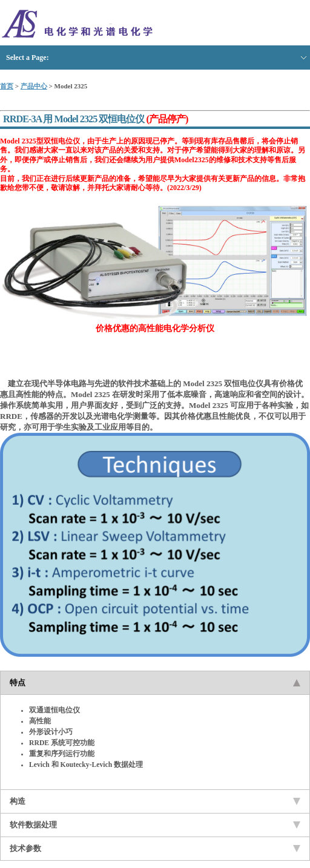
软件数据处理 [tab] (155, 825)
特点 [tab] (155, 682)
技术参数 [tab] (155, 848)
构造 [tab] (155, 801)
